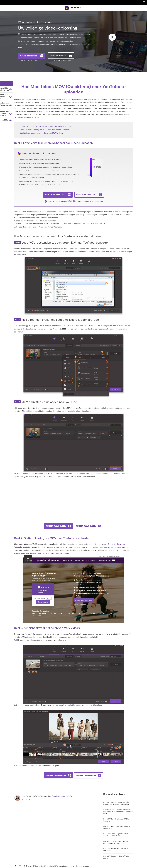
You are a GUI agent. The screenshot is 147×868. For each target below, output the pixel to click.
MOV (70, 796)
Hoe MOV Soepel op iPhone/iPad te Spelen (116, 857)
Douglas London (59, 796)
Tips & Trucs (25, 866)
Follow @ (26, 800)
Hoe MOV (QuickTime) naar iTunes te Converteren (117, 827)
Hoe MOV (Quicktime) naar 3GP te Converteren (116, 850)
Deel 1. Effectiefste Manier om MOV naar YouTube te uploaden (45, 127)
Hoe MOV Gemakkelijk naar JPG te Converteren (116, 820)
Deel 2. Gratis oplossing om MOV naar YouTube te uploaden (45, 130)
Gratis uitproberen (29, 56)
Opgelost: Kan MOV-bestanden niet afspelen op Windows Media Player (116, 803)
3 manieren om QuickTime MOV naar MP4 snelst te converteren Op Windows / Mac (118, 812)
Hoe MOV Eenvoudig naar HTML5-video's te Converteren (116, 835)
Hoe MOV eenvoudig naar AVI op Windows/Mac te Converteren (115, 842)
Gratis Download (55, 195)
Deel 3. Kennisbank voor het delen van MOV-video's (41, 133)
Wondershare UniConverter (39, 153)
